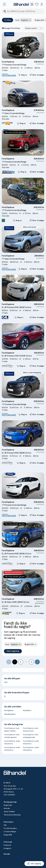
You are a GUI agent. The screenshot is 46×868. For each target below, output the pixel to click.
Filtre (8, 20)
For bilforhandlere (10, 828)
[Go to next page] (37, 662)
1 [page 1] (15, 662)
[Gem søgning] (34, 864)
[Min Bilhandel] (42, 4)
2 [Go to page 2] (21, 662)
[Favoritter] (37, 4)
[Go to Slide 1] (20, 56)
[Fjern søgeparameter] (36, 644)
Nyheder (7, 808)
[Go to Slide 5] (26, 56)
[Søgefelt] (25, 11)
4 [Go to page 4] (31, 662)
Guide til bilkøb (9, 812)
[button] (23, 45)
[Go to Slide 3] (23, 56)
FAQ (5, 825)
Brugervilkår (8, 835)
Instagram (7, 848)
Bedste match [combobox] (31, 28)
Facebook (7, 845)
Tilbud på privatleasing (12, 815)
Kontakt (7, 854)
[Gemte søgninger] (32, 4)
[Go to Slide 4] (24, 56)
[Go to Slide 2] (22, 56)
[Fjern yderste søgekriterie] (30, 20)
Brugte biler (8, 805)
